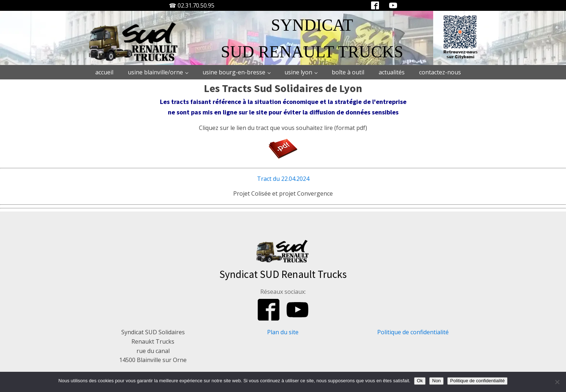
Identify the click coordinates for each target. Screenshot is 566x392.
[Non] (557, 382)
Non (436, 381)
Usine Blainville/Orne (155, 72)
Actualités (392, 72)
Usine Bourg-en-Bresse (234, 72)
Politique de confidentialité (413, 332)
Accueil (104, 72)
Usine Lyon (298, 72)
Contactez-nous (440, 72)
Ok (420, 381)
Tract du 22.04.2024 (283, 179)
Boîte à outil (348, 72)
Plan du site (283, 332)
